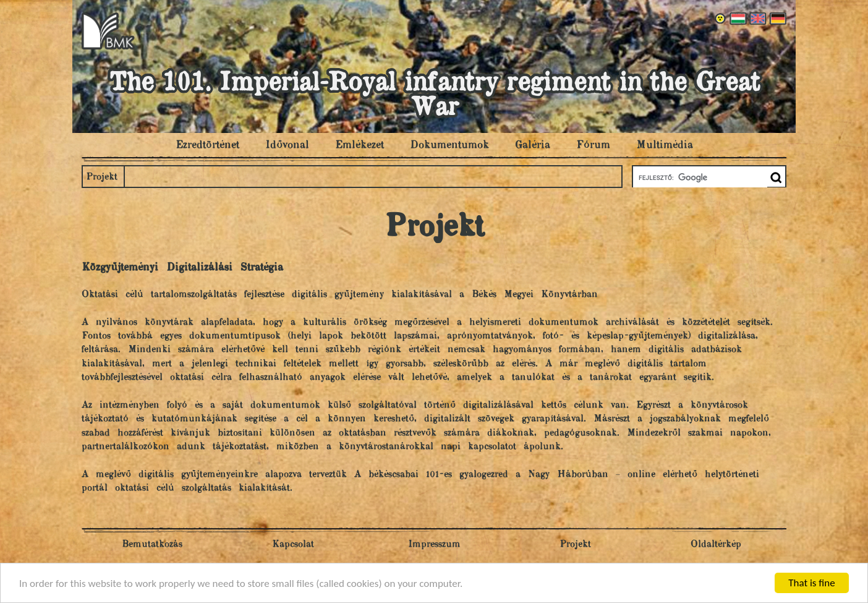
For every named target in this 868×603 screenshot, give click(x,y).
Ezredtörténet (207, 145)
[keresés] (699, 177)
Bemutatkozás (152, 545)
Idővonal (287, 145)
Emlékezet (360, 145)
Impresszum (434, 545)
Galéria (533, 145)
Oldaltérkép (716, 545)
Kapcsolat (293, 545)
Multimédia (665, 145)
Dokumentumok (449, 145)
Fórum (593, 145)
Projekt (102, 177)
